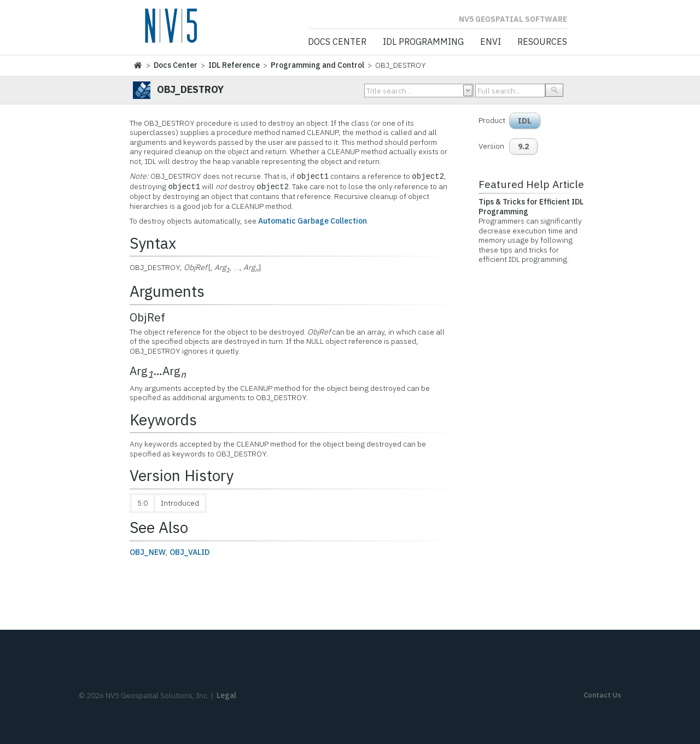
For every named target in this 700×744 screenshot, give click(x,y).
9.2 (523, 147)
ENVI (491, 42)
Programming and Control (317, 65)
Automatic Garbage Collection (313, 221)
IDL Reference (234, 65)
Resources (542, 42)
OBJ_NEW (148, 552)
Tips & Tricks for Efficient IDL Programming (531, 207)
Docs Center (337, 42)
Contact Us (602, 695)
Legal (226, 695)
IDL (525, 121)
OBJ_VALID (189, 552)
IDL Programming (423, 42)
